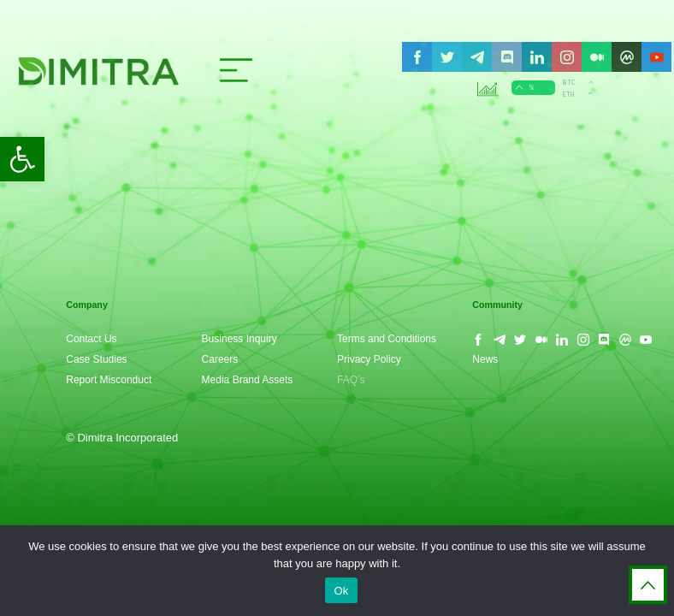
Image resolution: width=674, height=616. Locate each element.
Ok (341, 591)
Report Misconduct (109, 380)
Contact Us (91, 339)
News (485, 359)
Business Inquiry (239, 339)
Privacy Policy (369, 359)
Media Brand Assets (248, 380)
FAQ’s (351, 380)
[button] (22, 159)
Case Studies (96, 359)
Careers (220, 359)
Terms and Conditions (387, 339)
